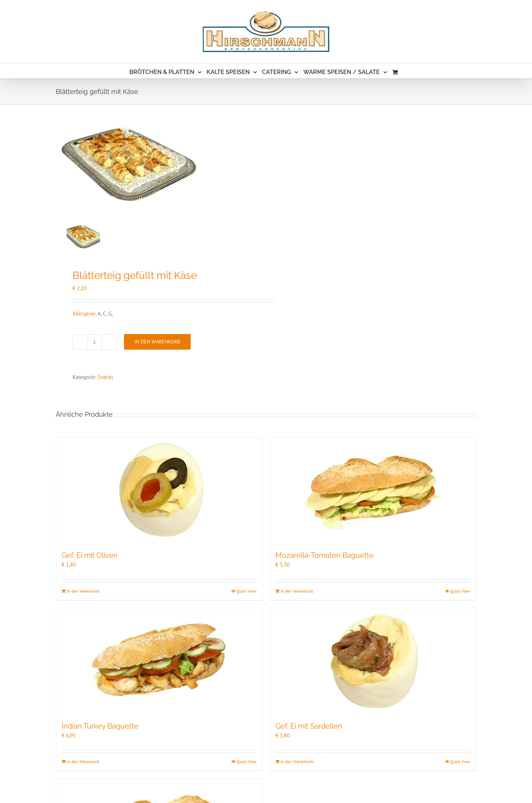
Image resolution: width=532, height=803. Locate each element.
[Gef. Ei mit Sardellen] (373, 661)
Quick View (246, 591)
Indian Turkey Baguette (100, 726)
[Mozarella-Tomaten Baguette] (373, 490)
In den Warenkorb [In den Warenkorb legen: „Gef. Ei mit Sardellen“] (297, 761)
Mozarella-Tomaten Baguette (325, 555)
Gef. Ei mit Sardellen (309, 726)
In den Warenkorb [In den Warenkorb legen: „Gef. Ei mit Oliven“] (83, 591)
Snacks (105, 377)
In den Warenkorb (157, 342)
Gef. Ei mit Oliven (90, 555)
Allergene (84, 314)
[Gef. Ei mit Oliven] (159, 490)
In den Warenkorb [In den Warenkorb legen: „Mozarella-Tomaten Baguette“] (297, 591)
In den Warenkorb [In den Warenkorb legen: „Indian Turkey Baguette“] (83, 761)
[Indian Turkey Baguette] (159, 661)
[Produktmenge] (95, 342)
